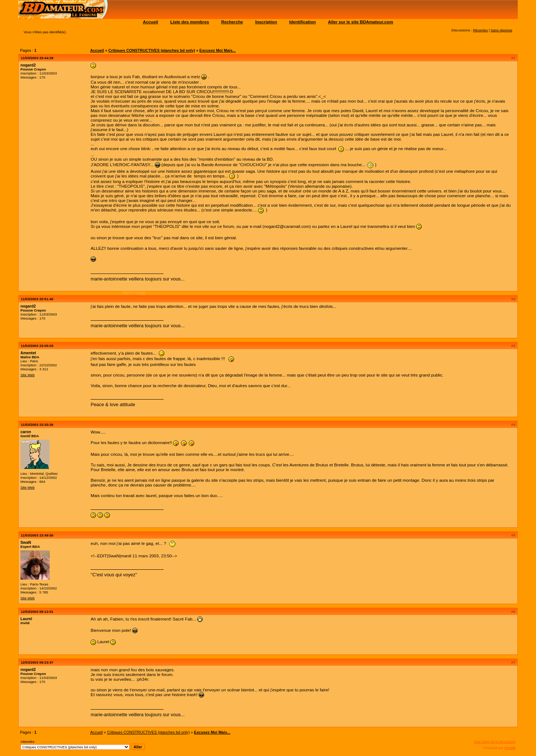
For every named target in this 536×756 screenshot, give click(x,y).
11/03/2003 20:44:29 (37, 58)
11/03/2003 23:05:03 (37, 346)
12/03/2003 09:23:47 (37, 662)
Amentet (28, 353)
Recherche (232, 22)
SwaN (26, 542)
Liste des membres (189, 22)
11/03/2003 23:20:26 (37, 425)
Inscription (266, 22)
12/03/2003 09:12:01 (37, 612)
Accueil (150, 22)
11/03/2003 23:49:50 (37, 535)
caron (26, 432)
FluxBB (510, 748)
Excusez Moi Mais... (218, 50)
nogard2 (28, 65)
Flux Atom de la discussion (495, 742)
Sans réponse (501, 30)
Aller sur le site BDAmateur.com (360, 22)
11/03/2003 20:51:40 (37, 299)
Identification (303, 22)
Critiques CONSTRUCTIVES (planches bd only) (152, 50)
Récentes (480, 30)
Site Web (28, 375)
